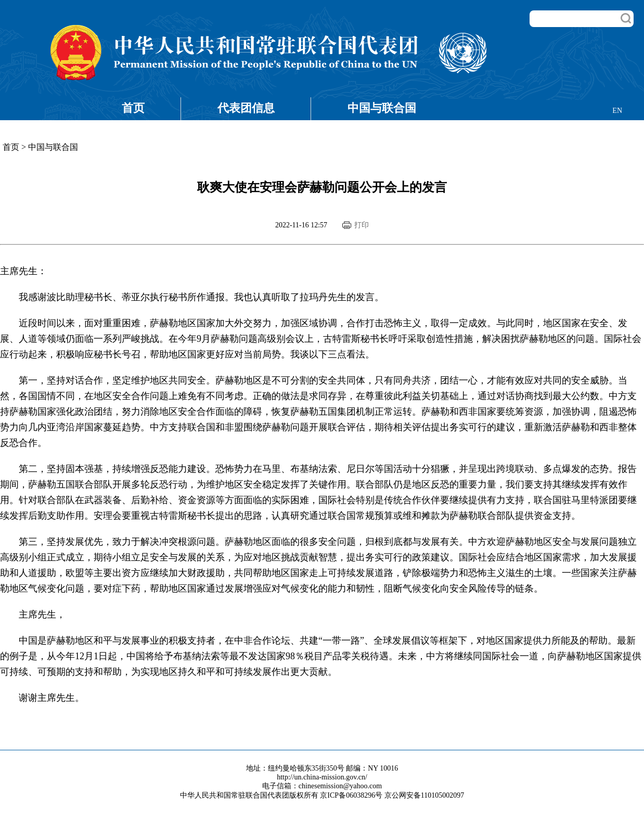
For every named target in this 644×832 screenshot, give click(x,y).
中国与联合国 (382, 108)
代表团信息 (246, 108)
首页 (133, 108)
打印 (362, 225)
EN (617, 111)
